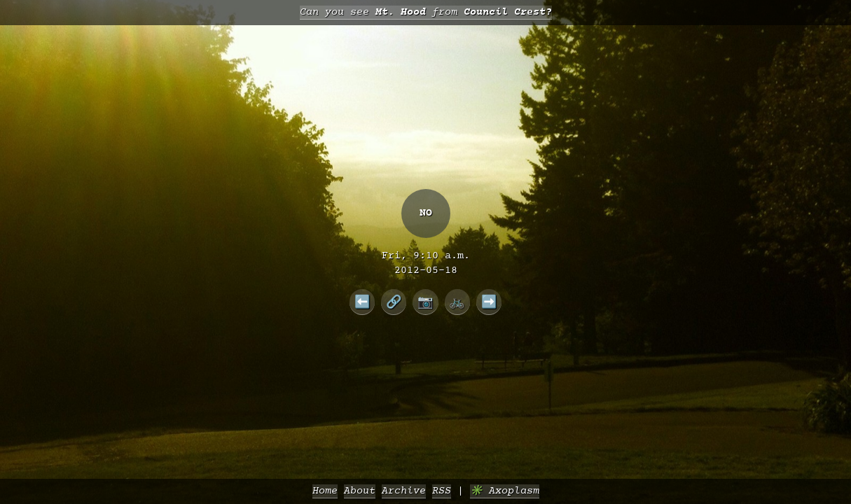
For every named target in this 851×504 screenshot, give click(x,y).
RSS (442, 491)
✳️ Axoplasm (505, 491)
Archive (404, 491)
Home (325, 491)
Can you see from (426, 12)
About (360, 491)
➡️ (489, 302)
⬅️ (362, 302)
